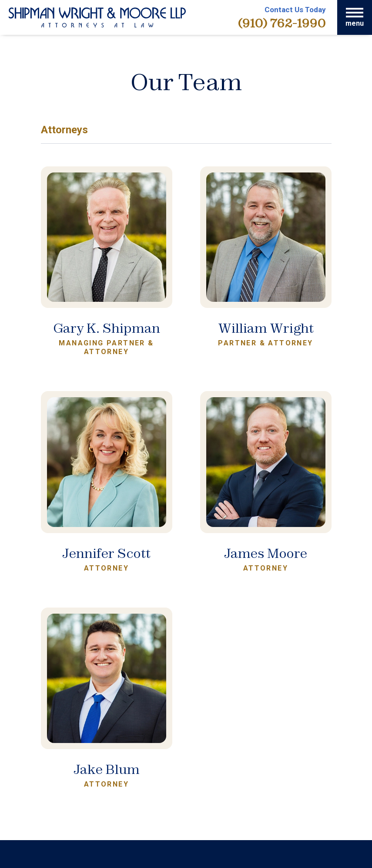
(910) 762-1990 (282, 23)
